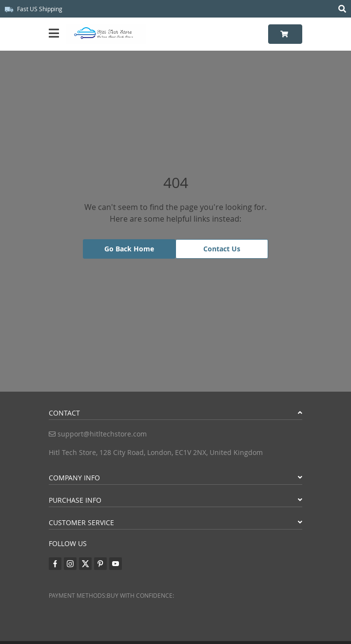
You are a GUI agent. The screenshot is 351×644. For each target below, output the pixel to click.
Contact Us (222, 249)
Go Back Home (129, 249)
